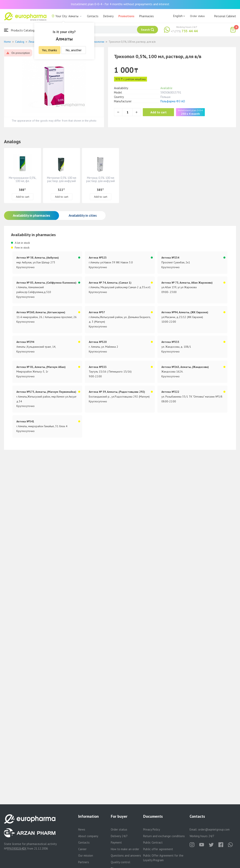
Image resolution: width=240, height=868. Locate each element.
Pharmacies (146, 16)
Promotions (126, 16)
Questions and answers (126, 855)
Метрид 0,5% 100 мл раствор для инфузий (100, 179)
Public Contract (153, 842)
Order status (197, 16)
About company (88, 836)
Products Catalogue (21, 30)
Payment (116, 842)
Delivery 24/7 (119, 836)
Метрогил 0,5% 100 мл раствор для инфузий (62, 179)
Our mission (86, 855)
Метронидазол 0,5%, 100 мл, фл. (22, 179)
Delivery (108, 16)
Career (82, 849)
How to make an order (125, 849)
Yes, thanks (49, 50)
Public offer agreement (158, 849)
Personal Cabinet (225, 16)
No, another (74, 50)
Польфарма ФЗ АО (173, 101)
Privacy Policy (152, 829)
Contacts (93, 16)
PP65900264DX (17, 848)
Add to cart (159, 112)
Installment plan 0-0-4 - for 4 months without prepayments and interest (120, 4)
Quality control (120, 862)
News (82, 829)
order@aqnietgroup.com (214, 829)
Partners (84, 862)
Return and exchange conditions (164, 836)
